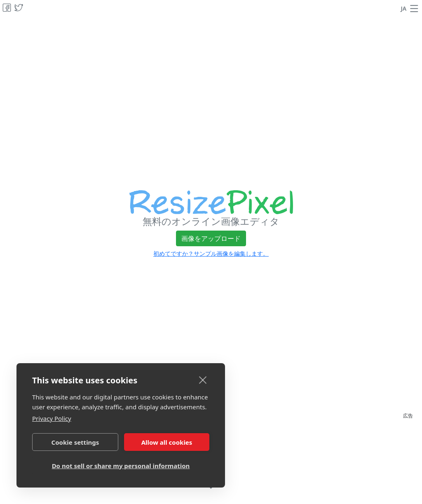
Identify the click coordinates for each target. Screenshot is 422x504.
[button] (414, 9)
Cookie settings (75, 442)
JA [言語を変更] (404, 8)
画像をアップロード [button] (211, 238)
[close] (203, 380)
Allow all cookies (167, 442)
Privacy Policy (52, 418)
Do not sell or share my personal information (121, 466)
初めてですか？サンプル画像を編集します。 (211, 253)
